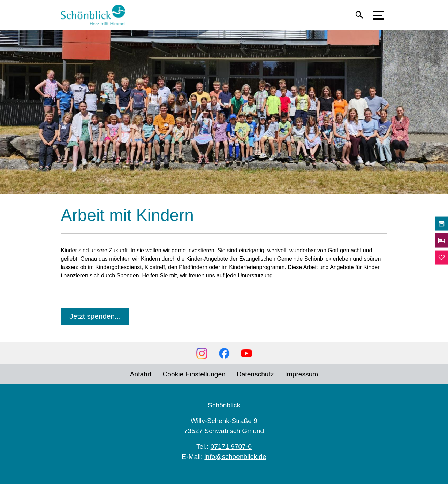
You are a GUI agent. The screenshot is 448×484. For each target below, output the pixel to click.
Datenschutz (255, 374)
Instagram (202, 353)
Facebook (224, 353)
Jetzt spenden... (95, 316)
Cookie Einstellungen (194, 374)
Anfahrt (141, 374)
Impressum (301, 374)
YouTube (246, 353)
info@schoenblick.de (235, 457)
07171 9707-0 (231, 447)
